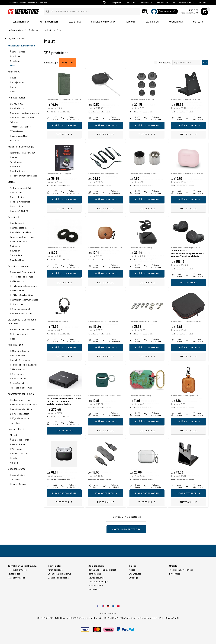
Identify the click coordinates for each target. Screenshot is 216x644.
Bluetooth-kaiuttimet (20, 400)
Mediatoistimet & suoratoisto (24, 113)
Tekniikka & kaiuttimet (21, 388)
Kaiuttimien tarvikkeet (21, 232)
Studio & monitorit (19, 383)
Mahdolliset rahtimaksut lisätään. (58, 128)
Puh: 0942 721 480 (169, 618)
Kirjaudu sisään (55, 570)
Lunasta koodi (146, 3)
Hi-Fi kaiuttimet (18, 290)
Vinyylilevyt (15, 458)
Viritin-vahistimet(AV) (20, 188)
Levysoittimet (17, 206)
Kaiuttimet (13, 217)
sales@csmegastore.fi (145, 618)
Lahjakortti (130, 3)
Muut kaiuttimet (18, 260)
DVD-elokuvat (17, 449)
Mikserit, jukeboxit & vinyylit (23, 365)
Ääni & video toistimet (21, 440)
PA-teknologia (17, 374)
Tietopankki (116, 3)
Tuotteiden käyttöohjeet (181, 570)
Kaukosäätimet (18, 444)
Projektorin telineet (19, 171)
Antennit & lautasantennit (23, 329)
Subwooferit (16, 255)
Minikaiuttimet (17, 304)
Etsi (205, 62)
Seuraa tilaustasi (97, 578)
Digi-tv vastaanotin (20, 334)
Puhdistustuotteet (19, 136)
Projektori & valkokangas (21, 146)
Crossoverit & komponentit (23, 272)
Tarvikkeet (15, 423)
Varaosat (15, 140)
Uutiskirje (133, 578)
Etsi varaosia (163, 3)
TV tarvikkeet (17, 131)
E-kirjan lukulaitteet (20, 414)
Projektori (15, 166)
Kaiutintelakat (17, 223)
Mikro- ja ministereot (20, 202)
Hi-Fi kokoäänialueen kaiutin (24, 286)
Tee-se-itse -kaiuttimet (21, 277)
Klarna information (16, 578)
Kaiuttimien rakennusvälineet (24, 300)
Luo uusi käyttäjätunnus (183, 3)
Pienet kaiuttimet (19, 241)
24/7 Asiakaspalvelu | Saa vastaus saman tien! (28, 3)
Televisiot (15, 122)
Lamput (14, 157)
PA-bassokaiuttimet (20, 309)
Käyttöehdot (14, 574)
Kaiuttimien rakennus (19, 266)
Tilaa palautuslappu (98, 582)
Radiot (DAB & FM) (19, 211)
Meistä (132, 570)
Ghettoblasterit (18, 197)
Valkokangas (16, 162)
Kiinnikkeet (14, 71)
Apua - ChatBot (96, 585)
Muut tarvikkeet (16, 429)
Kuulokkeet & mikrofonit (21, 45)
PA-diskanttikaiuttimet (21, 313)
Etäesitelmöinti (18, 475)
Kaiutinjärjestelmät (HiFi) (22, 228)
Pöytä (13, 78)
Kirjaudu (202, 3)
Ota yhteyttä (135, 574)
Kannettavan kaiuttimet (22, 409)
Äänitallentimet (18, 52)
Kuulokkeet (15, 56)
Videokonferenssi (17, 469)
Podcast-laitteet (18, 378)
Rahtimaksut (95, 574)
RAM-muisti (175, 574)
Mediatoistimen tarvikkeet (23, 117)
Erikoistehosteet (18, 355)
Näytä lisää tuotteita (126, 529)
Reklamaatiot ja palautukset (102, 570)
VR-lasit (14, 463)
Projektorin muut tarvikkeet (23, 176)
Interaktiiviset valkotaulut (23, 153)
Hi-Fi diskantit (17, 281)
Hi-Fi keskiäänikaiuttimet (22, 295)
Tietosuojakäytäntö (17, 570)
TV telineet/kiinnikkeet (21, 127)
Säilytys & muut (18, 369)
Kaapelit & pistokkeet (21, 360)
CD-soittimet (16, 192)
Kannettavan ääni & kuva (21, 394)
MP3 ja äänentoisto (19, 418)
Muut (13, 65)
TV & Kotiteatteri (17, 97)
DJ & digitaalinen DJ (20, 351)
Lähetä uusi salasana (58, 578)
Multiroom (15, 246)
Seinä (13, 91)
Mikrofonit (15, 61)
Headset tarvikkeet (19, 453)
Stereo (11, 182)
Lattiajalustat (17, 82)
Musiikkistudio (15, 345)
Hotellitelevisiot (18, 108)
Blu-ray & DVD (17, 104)
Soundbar (15, 251)
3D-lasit (14, 435)
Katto (13, 87)
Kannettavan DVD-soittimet (24, 404)
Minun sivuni (94, 589)
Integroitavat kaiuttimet (22, 237)
